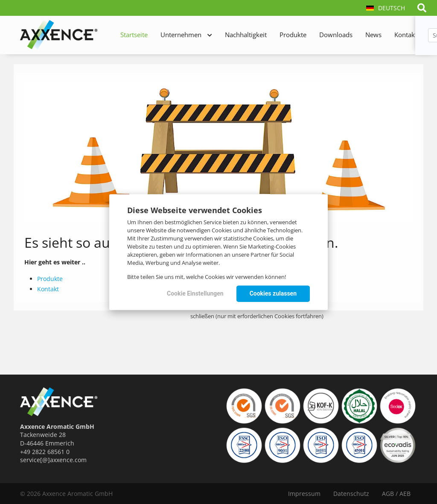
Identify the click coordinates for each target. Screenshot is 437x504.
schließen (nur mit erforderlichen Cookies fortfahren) (257, 316)
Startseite (134, 35)
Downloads (336, 35)
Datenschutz (351, 494)
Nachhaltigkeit (246, 35)
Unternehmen (181, 35)
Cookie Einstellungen (195, 293)
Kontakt (406, 35)
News (373, 35)
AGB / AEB (396, 494)
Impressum (304, 494)
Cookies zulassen (273, 293)
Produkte (293, 35)
